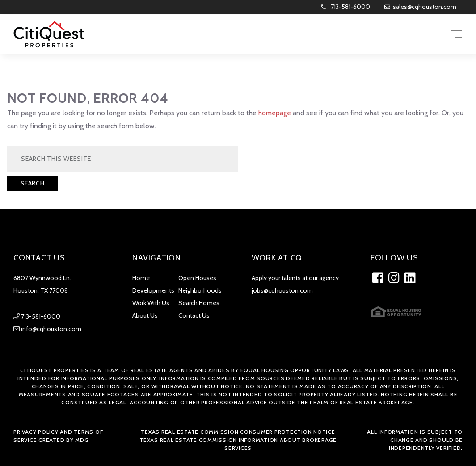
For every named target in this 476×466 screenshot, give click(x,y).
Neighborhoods (200, 290)
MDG (82, 440)
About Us (145, 315)
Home (141, 278)
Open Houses (197, 278)
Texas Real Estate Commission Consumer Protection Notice (238, 432)
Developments (153, 290)
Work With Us (151, 303)
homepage (275, 113)
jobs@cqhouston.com (282, 290)
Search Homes (199, 303)
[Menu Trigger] (457, 35)
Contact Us (194, 315)
